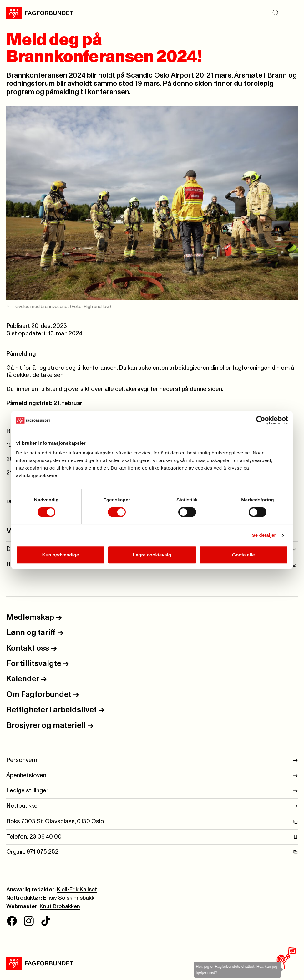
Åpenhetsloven (152, 776)
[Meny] (291, 13)
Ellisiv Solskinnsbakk (69, 898)
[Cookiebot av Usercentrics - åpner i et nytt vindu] (261, 420)
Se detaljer (264, 535)
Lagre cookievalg (152, 555)
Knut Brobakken (60, 906)
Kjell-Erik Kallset (77, 890)
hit (19, 368)
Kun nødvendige (61, 555)
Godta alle (243, 555)
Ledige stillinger (152, 791)
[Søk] (276, 13)
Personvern (152, 760)
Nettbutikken (152, 806)
